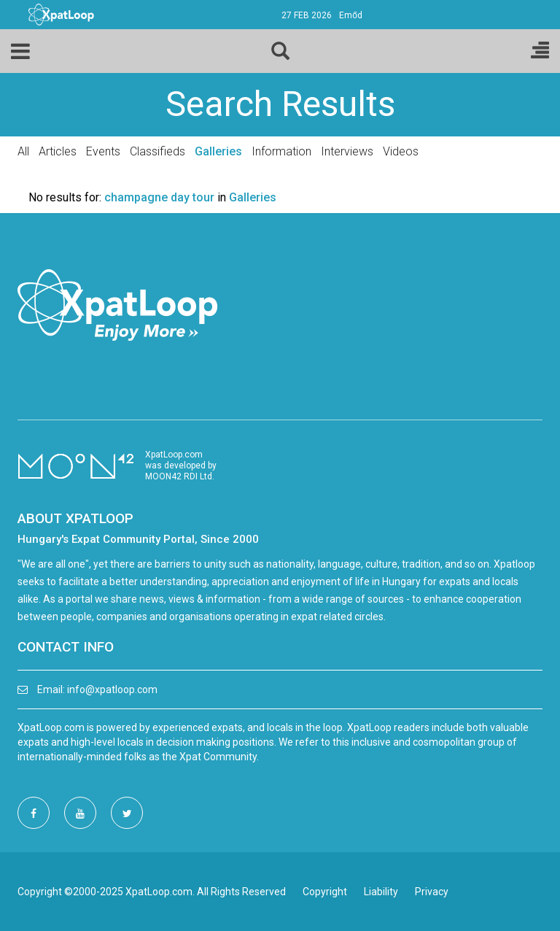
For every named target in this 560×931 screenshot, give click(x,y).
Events (103, 151)
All (23, 151)
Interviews (347, 151)
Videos (401, 151)
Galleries (218, 151)
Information (281, 151)
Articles (58, 151)
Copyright (325, 892)
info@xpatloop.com (112, 689)
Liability (381, 892)
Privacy (432, 892)
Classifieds (157, 151)
